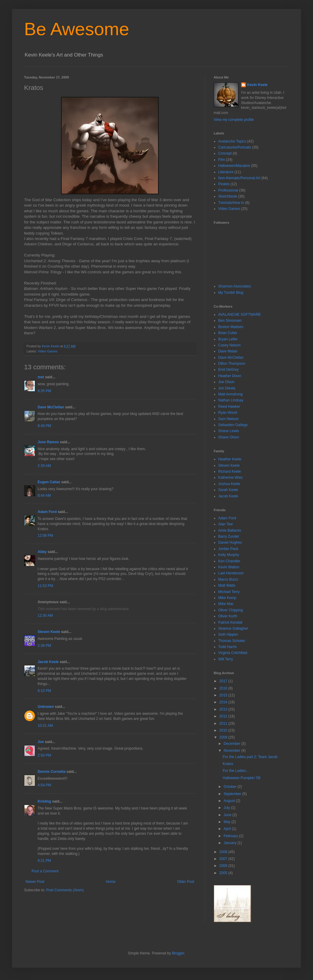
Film (222, 160)
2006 (224, 866)
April (228, 829)
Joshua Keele (229, 484)
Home (111, 882)
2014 (224, 702)
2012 (224, 716)
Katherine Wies (230, 478)
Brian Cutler (228, 333)
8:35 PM (44, 391)
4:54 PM (44, 785)
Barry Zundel (229, 536)
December (232, 744)
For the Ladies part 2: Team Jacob (250, 757)
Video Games (48, 351)
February (231, 836)
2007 (224, 859)
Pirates (224, 184)
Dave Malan (228, 351)
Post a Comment (45, 871)
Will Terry (226, 659)
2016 (224, 688)
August (230, 801)
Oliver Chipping (231, 610)
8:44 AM (44, 496)
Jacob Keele (48, 662)
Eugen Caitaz (49, 482)
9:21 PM (44, 861)
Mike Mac (226, 604)
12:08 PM (45, 536)
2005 (224, 873)
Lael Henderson (231, 573)
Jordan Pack (228, 549)
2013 (224, 709)
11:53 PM (45, 586)
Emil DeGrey (228, 370)
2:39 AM (44, 466)
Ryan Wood (228, 413)
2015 (224, 695)
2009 (224, 737)
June (228, 815)
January (231, 843)
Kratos (228, 764)
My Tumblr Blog (231, 293)
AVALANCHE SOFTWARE (240, 315)
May (228, 822)
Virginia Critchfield (233, 653)
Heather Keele (230, 459)
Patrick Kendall (230, 622)
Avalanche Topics (232, 141)
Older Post (186, 882)
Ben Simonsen (230, 321)
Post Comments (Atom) (65, 890)
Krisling (44, 801)
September (233, 794)
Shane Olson (229, 437)
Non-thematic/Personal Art (239, 178)
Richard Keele (229, 472)
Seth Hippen (228, 634)
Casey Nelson (229, 345)
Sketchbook (228, 196)
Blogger (178, 953)
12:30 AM (45, 616)
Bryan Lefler (228, 339)
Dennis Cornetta (52, 772)
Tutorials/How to (231, 203)
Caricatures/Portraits (235, 147)
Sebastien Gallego (233, 425)
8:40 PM (44, 426)
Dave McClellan (51, 407)
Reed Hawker (229, 407)
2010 (224, 730)
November (232, 751)
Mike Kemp (227, 598)
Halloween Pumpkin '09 (242, 778)
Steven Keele (49, 632)
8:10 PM (44, 691)
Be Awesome (77, 29)
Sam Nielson (228, 419)
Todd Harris (227, 647)
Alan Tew (225, 524)
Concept (225, 153)
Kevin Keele (257, 85)
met (41, 377)
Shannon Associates (235, 286)
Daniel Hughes (230, 542)
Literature (226, 172)
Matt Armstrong (230, 394)
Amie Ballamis (230, 530)
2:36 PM (44, 646)
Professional (228, 190)
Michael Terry (229, 592)
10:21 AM (45, 726)
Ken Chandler (229, 561)
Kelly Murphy (229, 555)
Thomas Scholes (232, 641)
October (231, 787)
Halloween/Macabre (234, 166)
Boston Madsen (231, 327)
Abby (42, 552)
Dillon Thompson (232, 364)
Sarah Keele (228, 490)
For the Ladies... (236, 771)
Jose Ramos (48, 442)
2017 (224, 681)
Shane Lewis (229, 431)
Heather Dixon (230, 376)
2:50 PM (44, 755)
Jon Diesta (227, 388)
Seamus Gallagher (233, 628)
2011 (224, 723)
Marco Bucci (228, 579)
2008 (224, 852)
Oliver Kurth (228, 616)
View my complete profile (234, 120)
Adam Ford (47, 512)
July (227, 808)
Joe (41, 742)
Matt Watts (227, 585)
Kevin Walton (229, 567)
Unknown (46, 707)
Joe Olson (226, 382)
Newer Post (35, 882)
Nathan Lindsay (231, 400)
